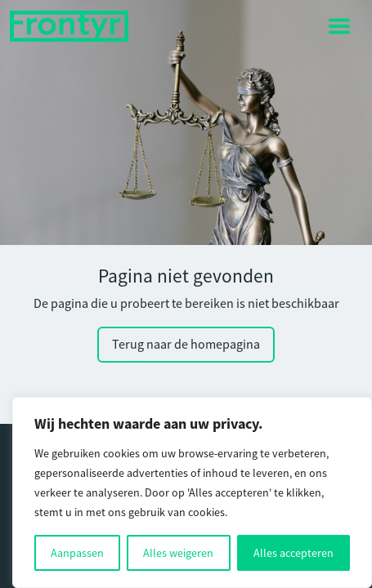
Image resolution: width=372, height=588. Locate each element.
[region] (192, 492)
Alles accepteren (294, 553)
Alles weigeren (178, 553)
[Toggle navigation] (339, 26)
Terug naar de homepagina (186, 345)
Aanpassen (77, 553)
